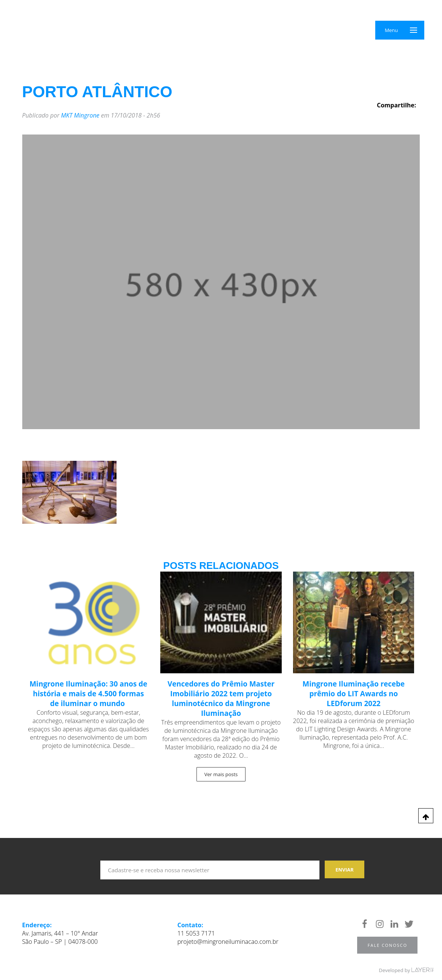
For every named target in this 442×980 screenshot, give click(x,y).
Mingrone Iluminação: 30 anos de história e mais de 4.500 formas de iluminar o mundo (88, 694)
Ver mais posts (221, 774)
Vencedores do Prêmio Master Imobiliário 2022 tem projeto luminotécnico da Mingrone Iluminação (221, 699)
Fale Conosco (388, 945)
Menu (391, 30)
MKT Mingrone (80, 115)
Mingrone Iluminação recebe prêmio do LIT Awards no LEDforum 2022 (354, 694)
